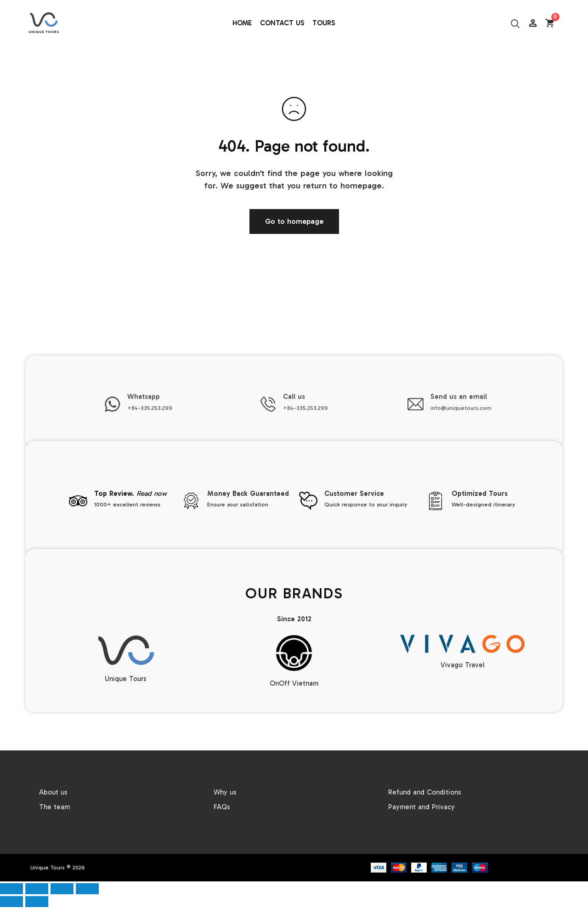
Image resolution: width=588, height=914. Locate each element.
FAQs (222, 807)
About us (53, 792)
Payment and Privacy (421, 807)
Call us (294, 397)
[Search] (515, 23)
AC (533, 46)
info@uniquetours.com (461, 408)
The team (54, 807)
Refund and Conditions (425, 792)
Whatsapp (144, 397)
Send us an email (459, 397)
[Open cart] (550, 23)
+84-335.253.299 (150, 408)
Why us (225, 792)
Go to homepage (294, 221)
